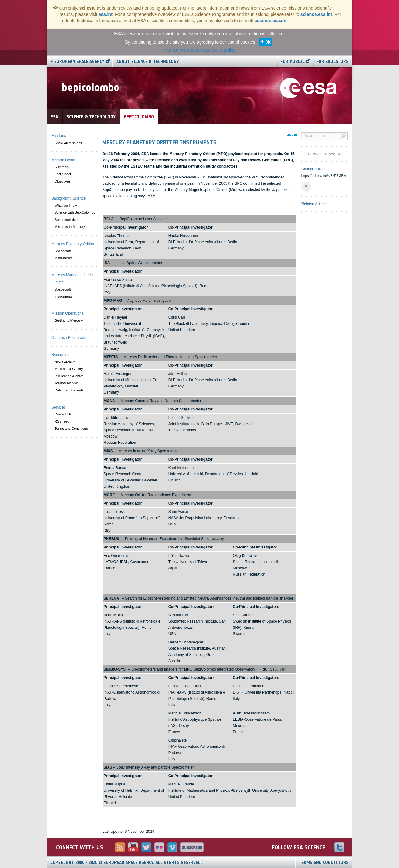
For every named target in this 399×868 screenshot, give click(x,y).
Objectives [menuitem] (62, 181)
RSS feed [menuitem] (62, 421)
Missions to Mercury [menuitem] (70, 227)
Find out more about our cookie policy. (199, 50)
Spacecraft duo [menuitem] (66, 220)
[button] (306, 187)
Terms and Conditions (324, 863)
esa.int (106, 14)
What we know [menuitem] (66, 206)
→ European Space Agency (77, 62)
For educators (332, 62)
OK (268, 42)
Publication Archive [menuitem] (69, 376)
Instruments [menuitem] (63, 258)
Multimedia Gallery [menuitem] (69, 369)
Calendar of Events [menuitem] (69, 390)
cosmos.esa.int (270, 21)
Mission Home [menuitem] (63, 160)
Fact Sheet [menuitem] (63, 174)
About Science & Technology (148, 62)
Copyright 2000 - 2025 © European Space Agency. (126, 863)
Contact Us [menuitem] (63, 414)
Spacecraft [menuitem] (63, 251)
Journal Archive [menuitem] (66, 383)
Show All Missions (68, 143)
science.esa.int (316, 14)
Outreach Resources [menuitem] (69, 338)
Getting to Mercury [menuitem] (69, 320)
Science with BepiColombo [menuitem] (75, 212)
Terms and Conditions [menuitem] (71, 429)
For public (293, 62)
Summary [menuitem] (62, 167)
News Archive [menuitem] (65, 362)
